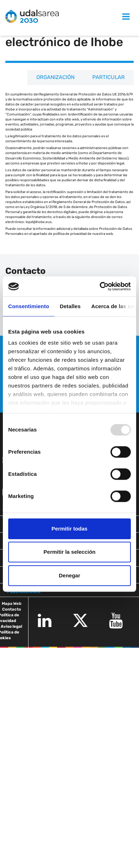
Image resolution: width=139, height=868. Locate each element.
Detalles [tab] (70, 306)
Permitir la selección (69, 552)
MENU (119, 17)
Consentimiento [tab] (29, 306)
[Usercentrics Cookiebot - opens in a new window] (100, 286)
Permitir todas (70, 529)
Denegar (69, 575)
